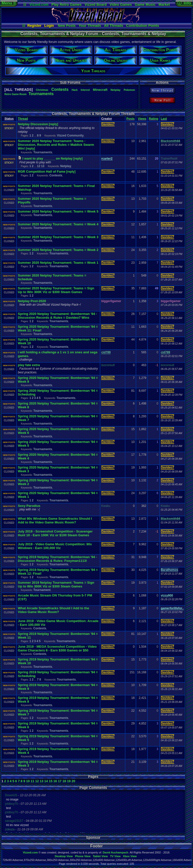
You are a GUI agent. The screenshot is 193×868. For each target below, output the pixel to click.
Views (142, 119)
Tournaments (41, 94)
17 (60, 781)
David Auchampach (116, 852)
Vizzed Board (96, 5)
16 (55, 781)
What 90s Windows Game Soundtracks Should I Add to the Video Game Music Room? (55, 520)
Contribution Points (143, 26)
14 (46, 781)
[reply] (53, 124)
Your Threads (90, 26)
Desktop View (64, 856)
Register (34, 26)
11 (32, 781)
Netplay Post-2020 (32, 301)
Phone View (83, 856)
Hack (75, 90)
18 (64, 781)
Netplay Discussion (33, 124)
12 (39, 166)
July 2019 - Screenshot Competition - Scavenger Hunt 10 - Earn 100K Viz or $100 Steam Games (55, 533)
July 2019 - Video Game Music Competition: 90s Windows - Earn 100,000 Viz (55, 546)
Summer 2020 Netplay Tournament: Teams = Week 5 (58, 211)
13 (43, 166)
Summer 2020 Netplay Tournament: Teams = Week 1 (58, 263)
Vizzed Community (70, 136)
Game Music (145, 5)
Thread (23, 119)
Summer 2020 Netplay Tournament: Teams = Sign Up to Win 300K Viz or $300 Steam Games (56, 290)
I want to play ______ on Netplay (47, 158)
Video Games (121, 5)
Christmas (42, 90)
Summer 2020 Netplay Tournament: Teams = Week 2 (58, 250)
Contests (60, 89)
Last (164, 119)
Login (49, 26)
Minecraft (100, 90)
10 (28, 781)
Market (164, 5)
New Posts (67, 26)
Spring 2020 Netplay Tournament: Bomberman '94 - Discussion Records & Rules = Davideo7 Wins (57, 316)
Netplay (116, 90)
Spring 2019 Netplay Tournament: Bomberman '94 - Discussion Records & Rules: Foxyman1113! (57, 559)
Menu (9, 3)
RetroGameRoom (16, 94)
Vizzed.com (39, 5)
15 (51, 781)
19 (69, 781)
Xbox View (130, 856)
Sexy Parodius (29, 506)
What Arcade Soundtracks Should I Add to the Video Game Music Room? (54, 610)
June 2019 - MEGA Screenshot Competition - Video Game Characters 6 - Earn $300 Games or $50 (57, 648)
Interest (85, 90)
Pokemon (129, 90)
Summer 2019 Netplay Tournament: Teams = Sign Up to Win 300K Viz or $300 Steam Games (56, 584)
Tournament (42, 590)
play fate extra (29, 365)
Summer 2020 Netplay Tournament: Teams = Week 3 (58, 237)
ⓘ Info (184, 3)
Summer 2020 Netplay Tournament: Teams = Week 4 (58, 224)
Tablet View (100, 856)
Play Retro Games (67, 5)
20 (73, 781)
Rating (153, 119)
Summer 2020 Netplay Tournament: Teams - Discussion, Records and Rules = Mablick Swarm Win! (56, 145)
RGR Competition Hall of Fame (42, 172)
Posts (131, 119)
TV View (115, 856)
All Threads (114, 26)
